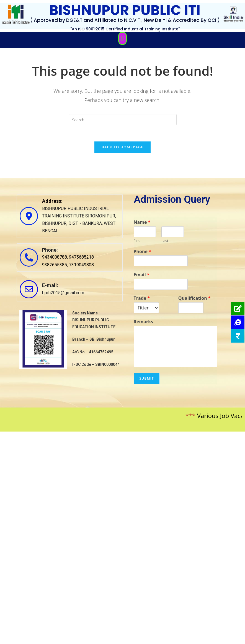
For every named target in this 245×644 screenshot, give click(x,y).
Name (142, 223)
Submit (147, 379)
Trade (142, 299)
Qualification (194, 299)
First (137, 241)
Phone (142, 252)
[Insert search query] (123, 120)
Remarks (144, 322)
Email (142, 276)
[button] (122, 38)
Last (165, 241)
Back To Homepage (122, 148)
